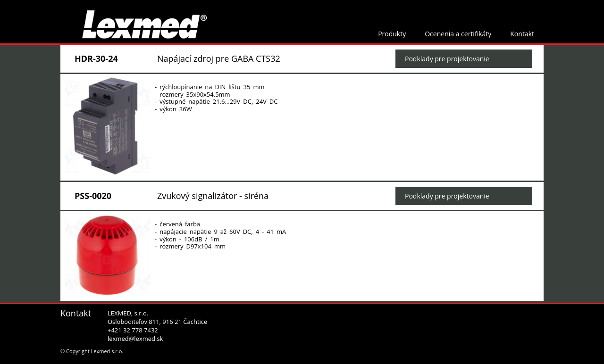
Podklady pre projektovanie (447, 59)
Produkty (392, 34)
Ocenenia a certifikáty (458, 34)
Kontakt (522, 34)
